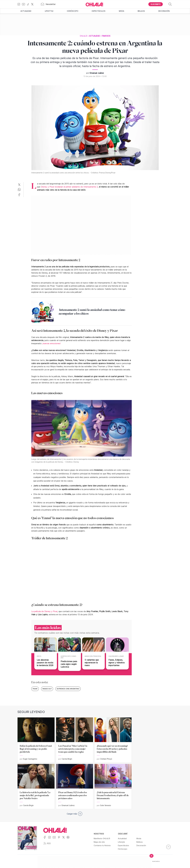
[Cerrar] (151, 856)
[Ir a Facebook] (46, 839)
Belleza (141, 11)
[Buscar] (170, 4)
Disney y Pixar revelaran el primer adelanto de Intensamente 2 (69, 187)
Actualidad (26, 11)
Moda (122, 11)
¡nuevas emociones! (52, 343)
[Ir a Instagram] (20, 4)
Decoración (164, 11)
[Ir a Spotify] (69, 839)
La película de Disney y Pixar (44, 611)
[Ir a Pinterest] (60, 839)
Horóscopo (73, 11)
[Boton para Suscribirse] (156, 4)
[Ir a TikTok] (29, 4)
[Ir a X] (33, 4)
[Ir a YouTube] (24, 4)
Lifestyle (49, 11)
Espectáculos (99, 11)
